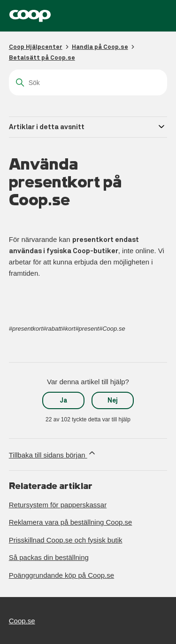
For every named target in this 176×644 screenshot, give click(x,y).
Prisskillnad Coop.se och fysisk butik (66, 540)
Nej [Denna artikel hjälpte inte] (113, 400)
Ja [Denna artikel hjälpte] (64, 400)
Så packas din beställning (49, 557)
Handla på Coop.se (100, 47)
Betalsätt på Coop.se (42, 58)
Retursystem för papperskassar (58, 505)
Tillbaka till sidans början (53, 454)
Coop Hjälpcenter (36, 47)
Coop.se (22, 621)
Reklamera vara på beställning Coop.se (71, 522)
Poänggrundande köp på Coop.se (61, 575)
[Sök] (88, 82)
